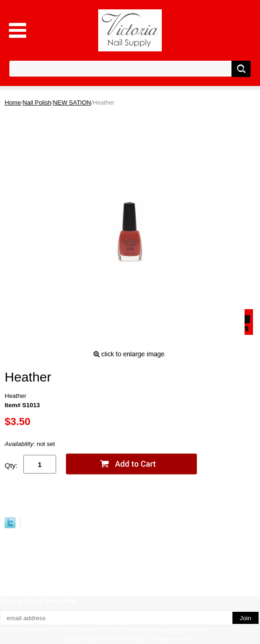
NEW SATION (72, 103)
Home (13, 103)
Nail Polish (37, 103)
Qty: (11, 465)
